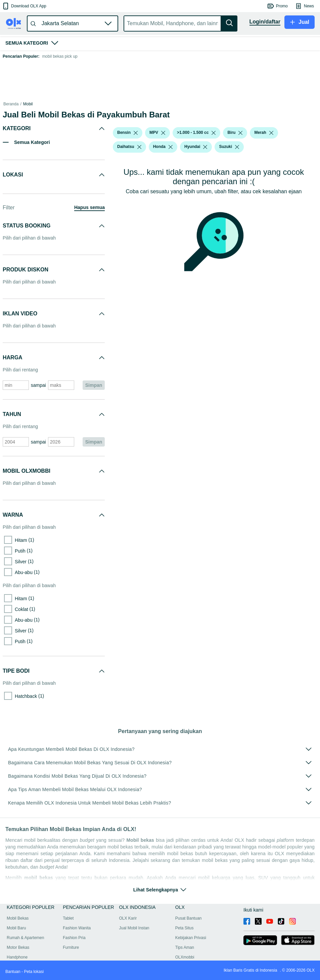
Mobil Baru (16, 928)
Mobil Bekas (18, 918)
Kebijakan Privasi (191, 938)
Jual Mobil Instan (134, 928)
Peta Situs (185, 928)
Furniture (71, 947)
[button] (24, 6)
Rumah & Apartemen (25, 938)
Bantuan (13, 972)
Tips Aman (185, 947)
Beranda (11, 104)
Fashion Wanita (77, 928)
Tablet (68, 918)
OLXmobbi (185, 957)
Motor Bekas (18, 947)
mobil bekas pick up (60, 56)
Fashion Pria (74, 938)
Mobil (28, 104)
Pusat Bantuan (189, 918)
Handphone (17, 957)
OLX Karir (128, 918)
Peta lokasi (34, 972)
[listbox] (136, 133)
